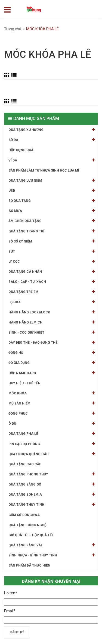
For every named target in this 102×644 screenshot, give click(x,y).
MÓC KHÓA (52, 393)
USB (52, 191)
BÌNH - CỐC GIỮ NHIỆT (52, 332)
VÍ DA (52, 160)
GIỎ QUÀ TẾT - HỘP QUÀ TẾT (31, 535)
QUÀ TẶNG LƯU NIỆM (52, 180)
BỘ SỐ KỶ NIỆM (52, 241)
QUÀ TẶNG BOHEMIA (52, 494)
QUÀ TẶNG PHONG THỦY (52, 474)
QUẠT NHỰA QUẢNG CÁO (52, 454)
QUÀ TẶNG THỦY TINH (52, 504)
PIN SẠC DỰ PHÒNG (52, 444)
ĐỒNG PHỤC (52, 413)
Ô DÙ (52, 423)
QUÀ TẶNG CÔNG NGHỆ (27, 525)
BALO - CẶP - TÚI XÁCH (52, 282)
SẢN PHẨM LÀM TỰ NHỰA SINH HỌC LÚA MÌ (44, 170)
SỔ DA (52, 140)
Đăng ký (17, 632)
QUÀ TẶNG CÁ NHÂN (52, 272)
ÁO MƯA (52, 211)
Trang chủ (13, 29)
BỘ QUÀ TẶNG (52, 201)
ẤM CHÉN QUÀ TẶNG (52, 221)
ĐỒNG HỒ (52, 353)
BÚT (52, 251)
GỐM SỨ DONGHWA (24, 515)
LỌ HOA (52, 302)
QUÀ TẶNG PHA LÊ (52, 434)
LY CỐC (52, 261)
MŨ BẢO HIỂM (52, 403)
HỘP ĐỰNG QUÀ (21, 150)
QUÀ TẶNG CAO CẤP (25, 464)
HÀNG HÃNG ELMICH (52, 322)
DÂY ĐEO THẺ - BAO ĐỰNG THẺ (52, 342)
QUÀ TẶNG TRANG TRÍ (52, 231)
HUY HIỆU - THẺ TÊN (24, 383)
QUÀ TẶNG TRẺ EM (52, 292)
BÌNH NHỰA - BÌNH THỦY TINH (52, 555)
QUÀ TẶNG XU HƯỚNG (52, 130)
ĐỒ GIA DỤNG (52, 363)
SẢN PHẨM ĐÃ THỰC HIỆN (29, 565)
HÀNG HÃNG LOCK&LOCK (52, 312)
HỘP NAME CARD (52, 373)
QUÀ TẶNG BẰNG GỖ (52, 484)
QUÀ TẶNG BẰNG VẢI (52, 545)
